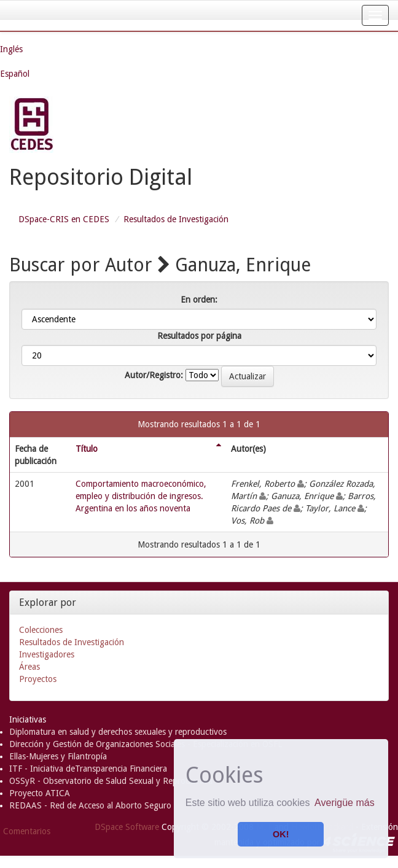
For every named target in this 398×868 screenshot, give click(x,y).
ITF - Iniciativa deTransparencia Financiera (88, 769)
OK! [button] (281, 834)
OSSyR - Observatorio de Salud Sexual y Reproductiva (111, 781)
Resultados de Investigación (176, 219)
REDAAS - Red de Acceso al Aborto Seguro (90, 805)
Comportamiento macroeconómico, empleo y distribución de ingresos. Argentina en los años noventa (141, 496)
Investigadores (47, 654)
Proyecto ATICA (40, 793)
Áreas (29, 667)
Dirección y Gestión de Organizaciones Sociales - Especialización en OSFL (146, 744)
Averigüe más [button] (345, 803)
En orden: (199, 300)
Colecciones (41, 630)
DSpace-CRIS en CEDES (64, 219)
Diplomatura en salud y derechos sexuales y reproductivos (118, 732)
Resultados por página (199, 336)
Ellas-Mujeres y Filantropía (58, 756)
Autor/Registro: (154, 375)
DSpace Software (127, 827)
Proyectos (38, 679)
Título (87, 449)
